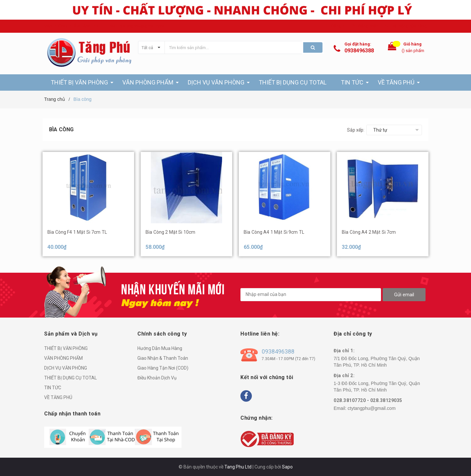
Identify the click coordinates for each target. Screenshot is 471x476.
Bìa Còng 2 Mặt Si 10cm (170, 232)
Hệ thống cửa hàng (409, 26)
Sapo (287, 467)
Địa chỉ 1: (344, 351)
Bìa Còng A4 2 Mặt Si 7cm (369, 232)
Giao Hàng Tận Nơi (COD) (163, 368)
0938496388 (359, 51)
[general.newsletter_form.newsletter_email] (311, 295)
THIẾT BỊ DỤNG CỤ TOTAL (70, 378)
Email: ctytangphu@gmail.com (136, 26)
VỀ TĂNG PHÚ (58, 397)
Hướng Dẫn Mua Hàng (160, 348)
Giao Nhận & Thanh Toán (163, 358)
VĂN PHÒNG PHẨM (63, 358)
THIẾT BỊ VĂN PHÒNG (66, 348)
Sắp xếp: (356, 130)
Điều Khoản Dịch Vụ (157, 378)
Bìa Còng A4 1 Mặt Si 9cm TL (274, 232)
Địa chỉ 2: (344, 375)
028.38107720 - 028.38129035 (368, 400)
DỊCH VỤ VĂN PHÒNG (66, 368)
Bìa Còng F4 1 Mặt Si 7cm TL (77, 232)
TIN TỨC (53, 388)
